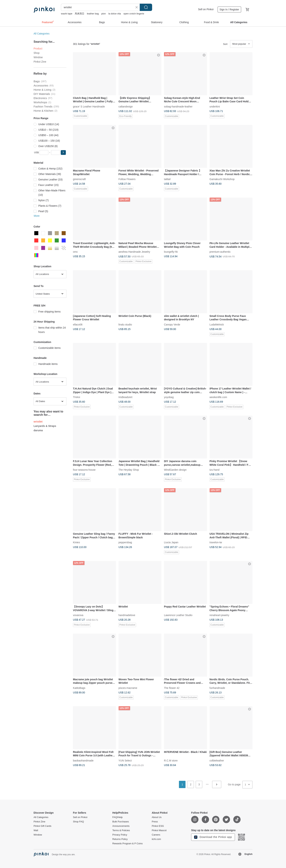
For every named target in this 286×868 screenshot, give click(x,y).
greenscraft (79, 179)
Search (146, 7)
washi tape (67, 14)
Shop (37, 53)
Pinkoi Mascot (159, 830)
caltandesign (126, 106)
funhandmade (217, 688)
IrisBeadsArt (125, 397)
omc (75, 252)
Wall (36, 830)
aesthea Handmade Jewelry (134, 252)
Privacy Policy (120, 835)
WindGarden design (175, 470)
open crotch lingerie (134, 14)
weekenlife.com (218, 397)
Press (155, 822)
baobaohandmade (83, 760)
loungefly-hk (171, 252)
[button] (63, 153)
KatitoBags (79, 688)
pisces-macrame (128, 688)
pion (104, 14)
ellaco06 (78, 324)
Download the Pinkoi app (213, 837)
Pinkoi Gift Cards (42, 826)
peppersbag (125, 542)
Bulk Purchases (121, 822)
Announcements (121, 826)
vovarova (78, 615)
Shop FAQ (78, 822)
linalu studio (125, 324)
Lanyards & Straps (45, 426)
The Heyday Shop (129, 470)
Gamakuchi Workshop (222, 179)
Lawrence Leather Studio (178, 615)
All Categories (41, 34)
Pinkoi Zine (40, 62)
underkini (215, 106)
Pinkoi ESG (158, 826)
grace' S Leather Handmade (89, 106)
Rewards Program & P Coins (127, 844)
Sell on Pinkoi (206, 9)
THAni (77, 397)
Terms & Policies (121, 830)
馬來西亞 (80, 14)
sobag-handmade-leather (178, 106)
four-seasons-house (84, 470)
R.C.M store (171, 760)
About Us (157, 817)
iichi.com (156, 839)
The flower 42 (172, 688)
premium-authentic (220, 252)
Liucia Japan (171, 542)
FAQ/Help (117, 817)
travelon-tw (216, 542)
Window (38, 57)
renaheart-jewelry (219, 615)
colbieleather (217, 760)
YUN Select (125, 760)
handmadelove (127, 615)
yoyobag (169, 397)
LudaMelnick (217, 324)
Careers (156, 835)
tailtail (167, 179)
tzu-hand (214, 470)
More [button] (37, 216)
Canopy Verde (172, 324)
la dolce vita (115, 14)
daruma (38, 430)
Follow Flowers (127, 179)
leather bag (93, 14)
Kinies (76, 542)
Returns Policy (120, 839)
